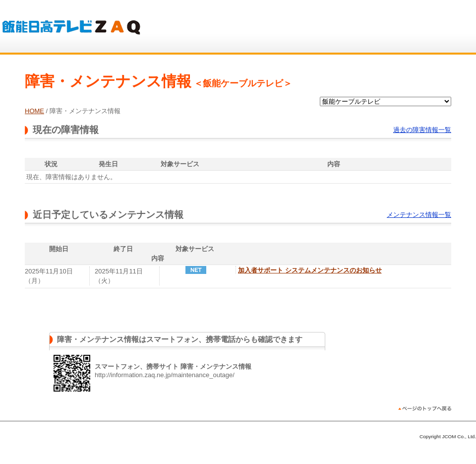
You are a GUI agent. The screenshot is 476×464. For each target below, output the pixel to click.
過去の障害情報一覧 (422, 130)
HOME (34, 111)
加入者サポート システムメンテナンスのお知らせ (310, 270)
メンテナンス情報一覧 (419, 215)
